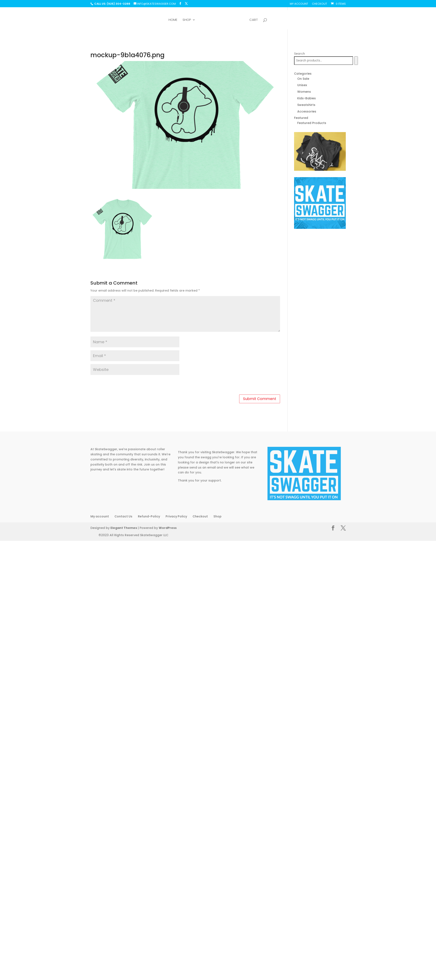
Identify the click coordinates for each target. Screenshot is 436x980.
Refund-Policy (149, 516)
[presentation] (120, 385)
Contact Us (123, 516)
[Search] (356, 61)
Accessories (307, 111)
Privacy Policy (176, 516)
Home (173, 20)
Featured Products (312, 123)
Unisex (302, 85)
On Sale (303, 79)
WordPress (166, 528)
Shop (187, 20)
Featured (301, 118)
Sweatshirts (306, 105)
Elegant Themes (123, 528)
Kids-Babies (307, 98)
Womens (304, 92)
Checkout (319, 4)
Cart (254, 20)
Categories (303, 74)
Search (299, 54)
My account (299, 4)
